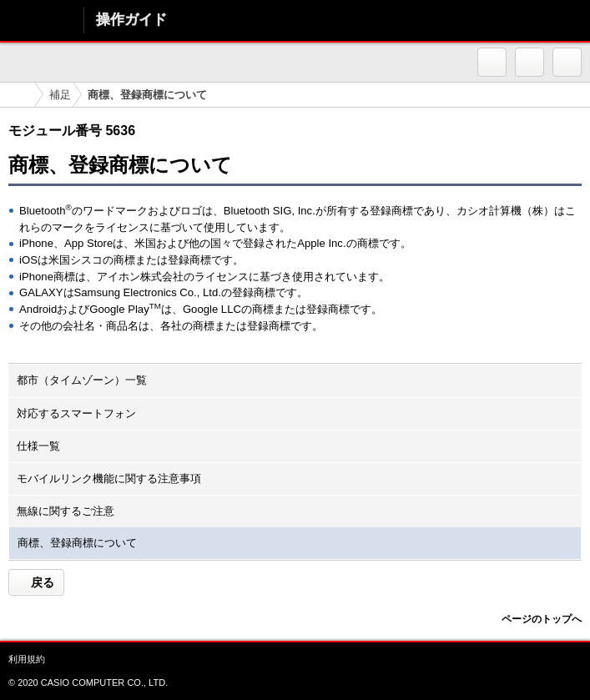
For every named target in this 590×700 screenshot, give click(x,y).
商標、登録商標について (77, 543)
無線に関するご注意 (66, 511)
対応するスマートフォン (76, 413)
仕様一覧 (38, 446)
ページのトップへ (541, 619)
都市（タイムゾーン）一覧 (82, 380)
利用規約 (27, 659)
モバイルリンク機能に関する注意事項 (109, 478)
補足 (60, 95)
